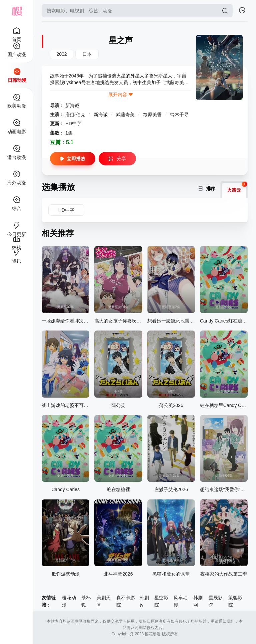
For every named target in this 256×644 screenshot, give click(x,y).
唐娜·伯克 (76, 115)
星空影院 (161, 601)
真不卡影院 (126, 601)
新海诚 (72, 105)
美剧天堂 (104, 601)
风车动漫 (181, 601)
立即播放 (73, 159)
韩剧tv (144, 601)
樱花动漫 (69, 601)
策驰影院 (235, 601)
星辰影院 (216, 601)
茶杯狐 (86, 601)
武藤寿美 (126, 115)
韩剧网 (198, 601)
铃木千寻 (179, 115)
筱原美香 (153, 115)
